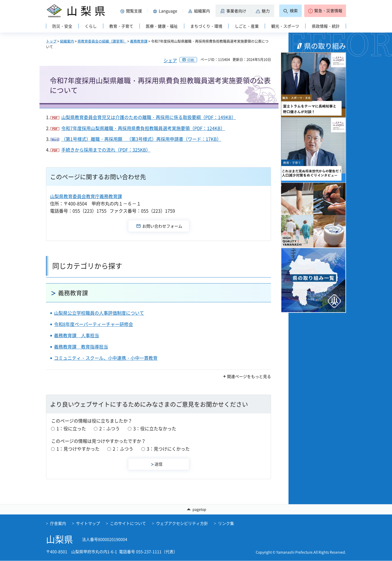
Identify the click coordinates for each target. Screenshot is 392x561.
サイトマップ (88, 523)
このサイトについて (128, 523)
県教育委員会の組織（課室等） (102, 41)
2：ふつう (109, 429)
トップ (51, 41)
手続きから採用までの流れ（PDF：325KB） (106, 150)
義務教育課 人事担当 (76, 335)
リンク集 (226, 523)
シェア (170, 60)
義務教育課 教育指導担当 (81, 347)
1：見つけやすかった (78, 449)
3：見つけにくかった (168, 449)
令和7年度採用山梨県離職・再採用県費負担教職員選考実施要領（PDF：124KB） (143, 128)
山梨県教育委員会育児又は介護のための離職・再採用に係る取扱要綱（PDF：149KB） (149, 117)
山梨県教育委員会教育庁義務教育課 (86, 196)
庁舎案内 (58, 523)
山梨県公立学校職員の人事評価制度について (99, 313)
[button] (132, 11)
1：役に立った (71, 429)
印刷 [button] (191, 60)
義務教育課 (139, 41)
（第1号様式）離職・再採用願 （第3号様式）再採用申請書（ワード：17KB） (141, 139)
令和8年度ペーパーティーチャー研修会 (93, 324)
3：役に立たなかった (155, 429)
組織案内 (67, 41)
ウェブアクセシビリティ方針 (182, 523)
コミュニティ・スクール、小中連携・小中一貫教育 (106, 358)
